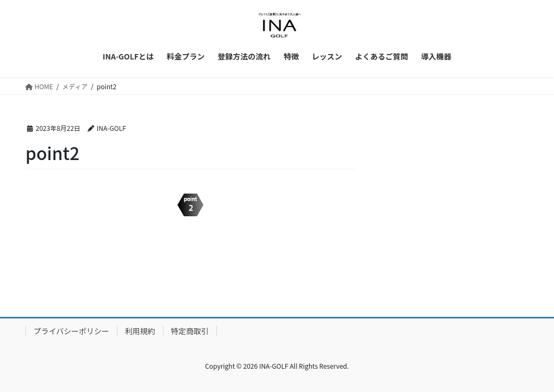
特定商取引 (190, 331)
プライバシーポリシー (71, 331)
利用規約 (140, 331)
